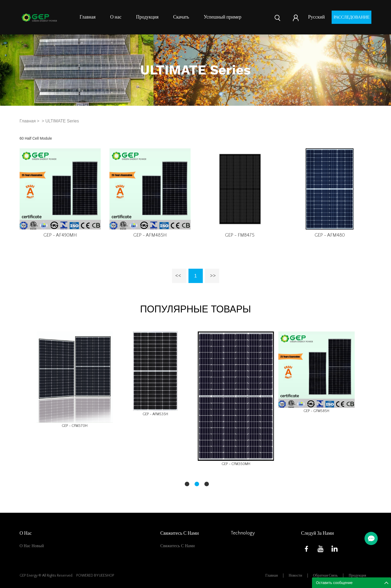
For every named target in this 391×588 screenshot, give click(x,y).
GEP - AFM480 (330, 235)
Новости (295, 576)
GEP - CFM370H (75, 426)
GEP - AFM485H (150, 235)
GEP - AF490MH (60, 235)
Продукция (147, 17)
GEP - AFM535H (155, 414)
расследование (352, 17)
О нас (116, 17)
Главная (87, 17)
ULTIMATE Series (62, 121)
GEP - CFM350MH (236, 464)
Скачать (181, 17)
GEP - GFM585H (316, 411)
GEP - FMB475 (240, 235)
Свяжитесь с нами (178, 546)
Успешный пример (223, 17)
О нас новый (32, 546)
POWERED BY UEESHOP (95, 576)
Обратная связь (325, 576)
